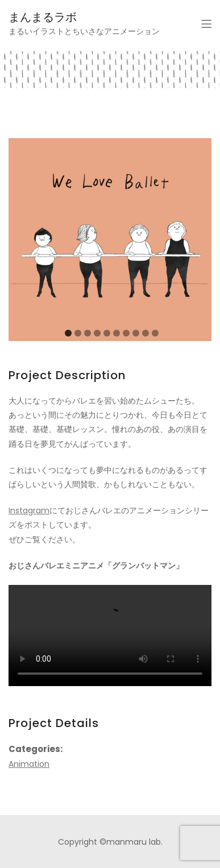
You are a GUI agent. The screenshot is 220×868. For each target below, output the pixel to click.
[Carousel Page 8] (136, 333)
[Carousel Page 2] (78, 333)
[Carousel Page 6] (117, 333)
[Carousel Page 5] (107, 333)
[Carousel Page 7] (126, 333)
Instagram (29, 510)
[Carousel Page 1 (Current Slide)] (68, 333)
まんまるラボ (43, 17)
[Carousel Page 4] (97, 333)
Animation (29, 764)
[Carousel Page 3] (88, 333)
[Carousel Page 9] (146, 333)
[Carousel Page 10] (155, 333)
